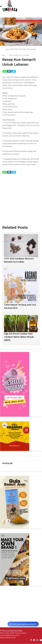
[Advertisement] (21, 198)
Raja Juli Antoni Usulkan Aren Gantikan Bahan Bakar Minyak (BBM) (19, 337)
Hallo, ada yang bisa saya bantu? (23, 624)
